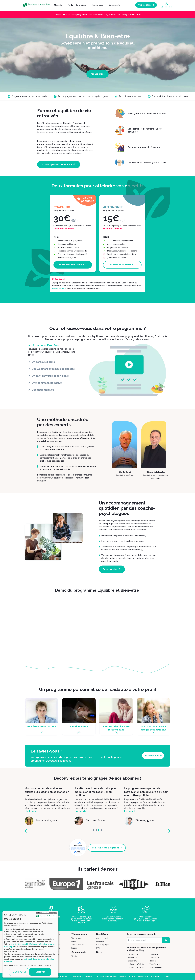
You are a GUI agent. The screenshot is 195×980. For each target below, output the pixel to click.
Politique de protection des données (154, 976)
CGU (134, 976)
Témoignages (97, 5)
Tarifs (70, 5)
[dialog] (30, 944)
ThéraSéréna (132, 961)
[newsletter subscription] (166, 940)
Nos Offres (102, 934)
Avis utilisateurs (77, 944)
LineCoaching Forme (135, 967)
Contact (96, 976)
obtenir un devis (59, 289)
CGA (128, 976)
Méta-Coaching (156, 967)
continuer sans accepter (46, 913)
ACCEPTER (40, 972)
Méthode (58, 5)
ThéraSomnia (132, 957)
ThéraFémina (155, 964)
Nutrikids (153, 961)
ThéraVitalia (154, 957)
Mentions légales (109, 976)
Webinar (75, 956)
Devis (99, 952)
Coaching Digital (103, 944)
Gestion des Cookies (82, 976)
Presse (74, 948)
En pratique (81, 5)
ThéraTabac (154, 954)
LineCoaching (132, 954)
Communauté (115, 5)
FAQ (98, 948)
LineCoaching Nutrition (136, 964)
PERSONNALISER (19, 972)
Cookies (121, 976)
